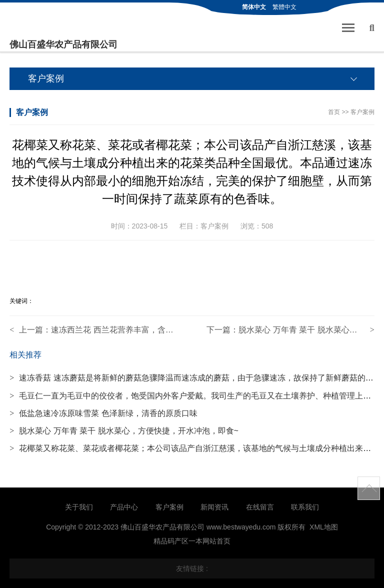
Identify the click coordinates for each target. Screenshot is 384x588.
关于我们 (79, 507)
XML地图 (324, 527)
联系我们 (305, 507)
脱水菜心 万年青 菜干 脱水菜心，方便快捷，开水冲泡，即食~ (124, 431)
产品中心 (124, 507)
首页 (334, 112)
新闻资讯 (214, 507)
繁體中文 (284, 7)
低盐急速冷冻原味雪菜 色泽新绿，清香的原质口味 (103, 413)
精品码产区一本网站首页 (192, 541)
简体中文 (254, 7)
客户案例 (362, 112)
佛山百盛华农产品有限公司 (63, 44)
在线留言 (260, 507)
